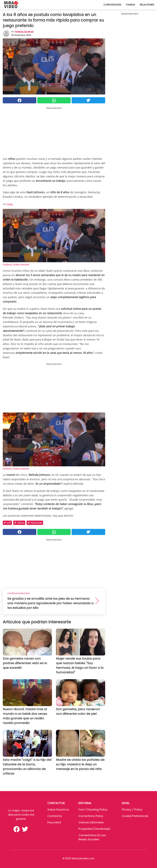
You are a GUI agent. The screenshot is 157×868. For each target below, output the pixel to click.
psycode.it (54, 822)
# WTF (7, 523)
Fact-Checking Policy (93, 810)
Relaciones (147, 5)
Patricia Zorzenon (24, 32)
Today (10, 204)
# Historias (35, 523)
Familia (130, 5)
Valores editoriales (91, 822)
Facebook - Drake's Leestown (16, 264)
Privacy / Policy (132, 810)
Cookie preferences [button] (135, 816)
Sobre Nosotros (58, 810)
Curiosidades (112, 5)
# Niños (19, 523)
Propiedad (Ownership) (95, 829)
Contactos (55, 816)
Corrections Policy (91, 816)
